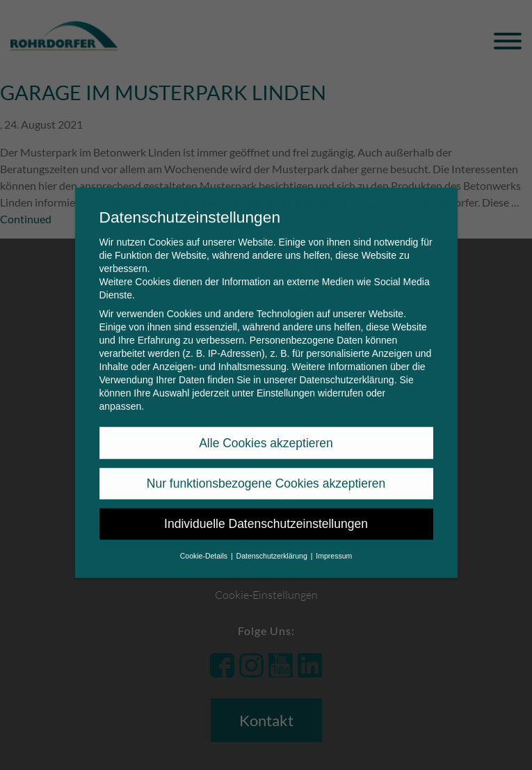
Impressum (334, 546)
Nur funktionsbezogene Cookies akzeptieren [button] (266, 474)
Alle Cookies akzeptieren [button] (266, 433)
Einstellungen (286, 384)
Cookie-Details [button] (205, 546)
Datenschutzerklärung (346, 371)
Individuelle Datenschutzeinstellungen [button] (266, 515)
